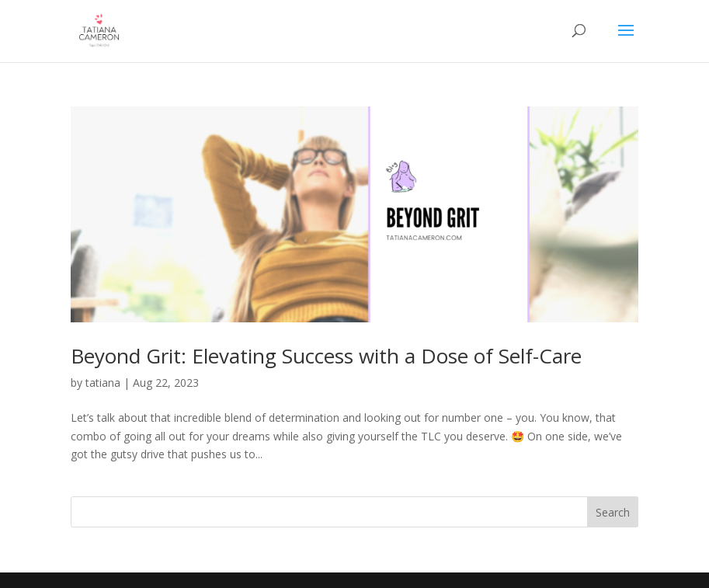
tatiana (103, 383)
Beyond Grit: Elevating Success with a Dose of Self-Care (326, 356)
